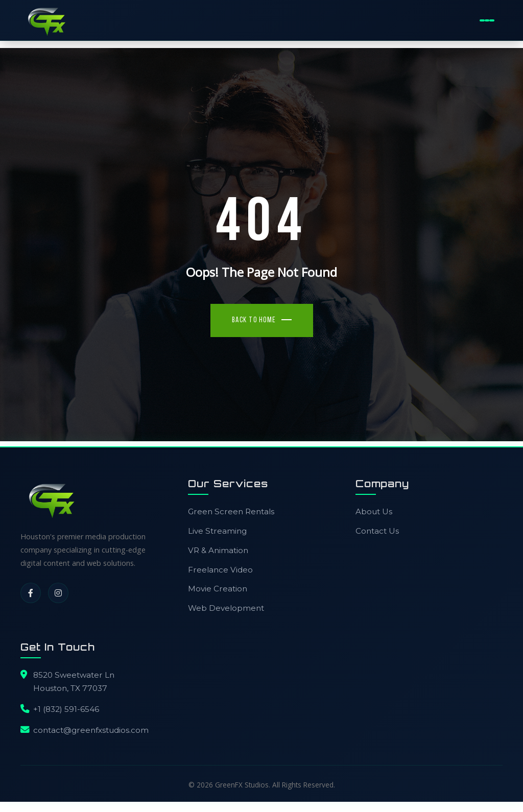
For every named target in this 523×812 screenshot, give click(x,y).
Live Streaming (217, 536)
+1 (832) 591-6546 (66, 714)
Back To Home (254, 326)
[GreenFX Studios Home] (51, 21)
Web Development (226, 613)
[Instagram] (58, 598)
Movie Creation (218, 594)
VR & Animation (218, 555)
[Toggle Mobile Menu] (487, 21)
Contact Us (377, 536)
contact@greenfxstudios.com (91, 735)
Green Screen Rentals (231, 517)
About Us (374, 517)
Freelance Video (220, 575)
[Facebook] (31, 598)
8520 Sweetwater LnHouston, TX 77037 (74, 687)
